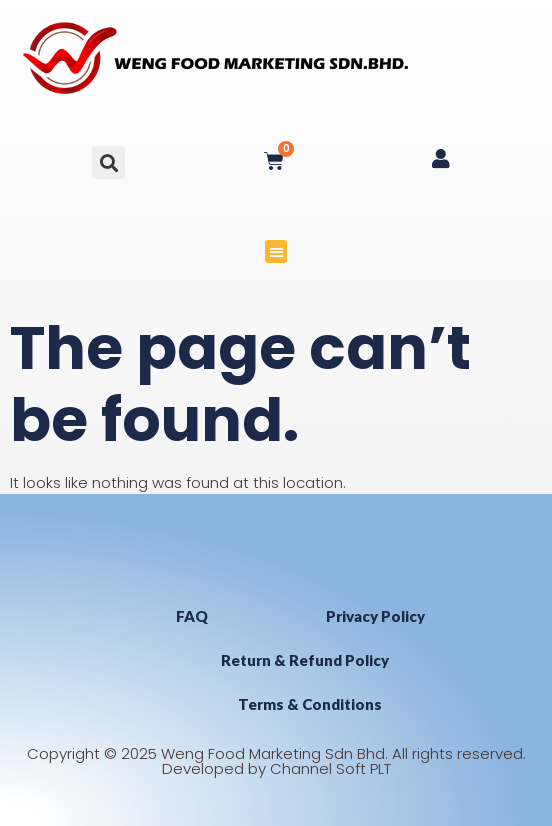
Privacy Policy (375, 616)
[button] (108, 162)
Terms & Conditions (310, 704)
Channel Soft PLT (330, 768)
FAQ (192, 616)
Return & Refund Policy (305, 660)
